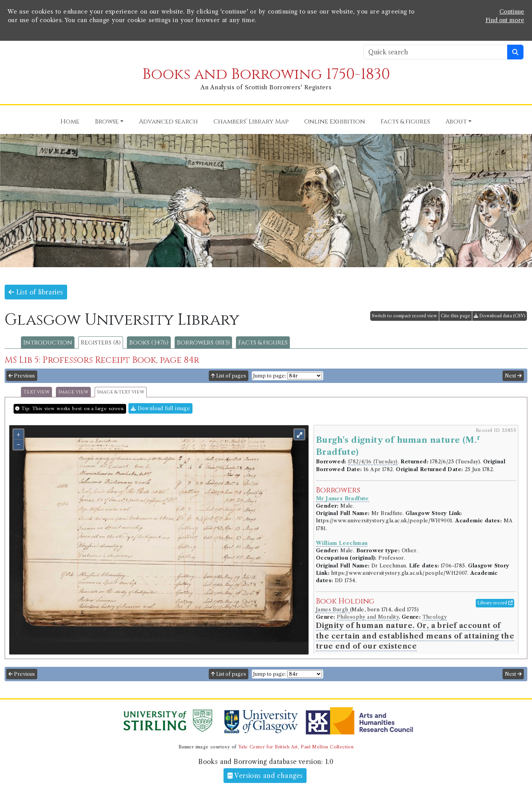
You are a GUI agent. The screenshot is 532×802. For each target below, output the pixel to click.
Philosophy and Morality (368, 617)
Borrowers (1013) (203, 343)
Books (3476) (149, 343)
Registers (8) (101, 343)
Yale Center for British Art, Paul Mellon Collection (296, 747)
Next (513, 376)
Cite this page (456, 316)
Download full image (160, 408)
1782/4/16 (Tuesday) (373, 462)
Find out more (505, 20)
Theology (435, 617)
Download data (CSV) (500, 316)
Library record (495, 603)
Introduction (48, 343)
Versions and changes (265, 776)
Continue (512, 12)
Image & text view (121, 392)
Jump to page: (269, 376)
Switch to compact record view (405, 316)
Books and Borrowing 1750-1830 (266, 74)
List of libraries (36, 292)
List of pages (229, 376)
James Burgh (333, 610)
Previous (22, 376)
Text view (36, 392)
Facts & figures (263, 343)
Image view (73, 392)
